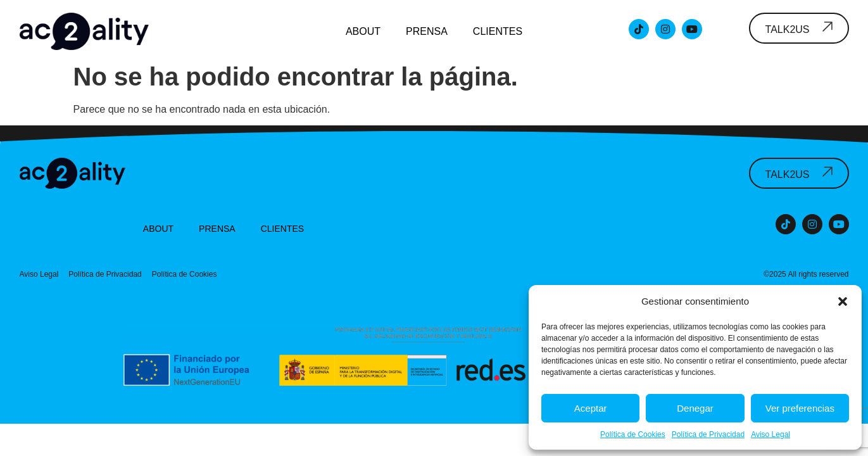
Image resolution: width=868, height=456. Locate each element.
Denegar (695, 408)
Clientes (498, 31)
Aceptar (591, 408)
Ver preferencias (800, 408)
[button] (843, 301)
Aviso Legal (771, 434)
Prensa (427, 31)
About (363, 31)
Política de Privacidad (708, 434)
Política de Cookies (633, 434)
